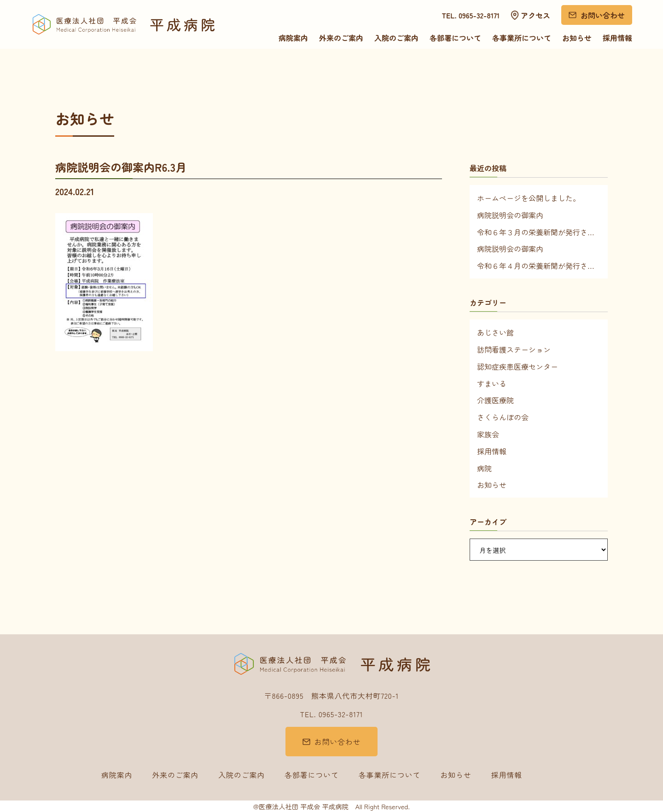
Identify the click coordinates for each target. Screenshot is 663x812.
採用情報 (617, 38)
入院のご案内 (396, 38)
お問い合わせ (603, 15)
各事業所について (522, 38)
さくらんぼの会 (503, 417)
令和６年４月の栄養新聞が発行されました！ (539, 266)
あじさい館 (495, 332)
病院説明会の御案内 (510, 215)
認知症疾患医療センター (518, 366)
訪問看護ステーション (514, 349)
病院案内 (293, 38)
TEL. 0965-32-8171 (471, 15)
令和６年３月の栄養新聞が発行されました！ (539, 232)
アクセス (535, 15)
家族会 (488, 434)
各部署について (455, 38)
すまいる (492, 383)
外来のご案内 (341, 38)
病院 (484, 468)
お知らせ (577, 38)
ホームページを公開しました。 (529, 198)
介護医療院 (495, 400)
